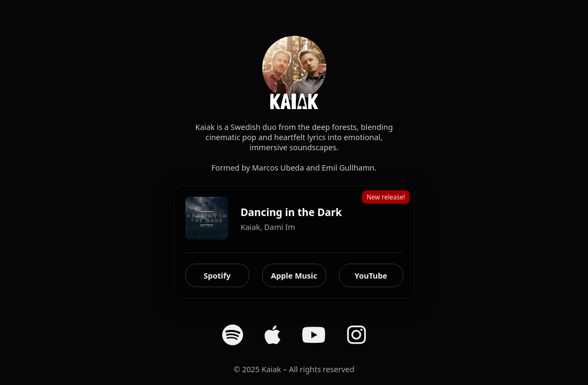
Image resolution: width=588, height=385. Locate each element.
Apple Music (294, 276)
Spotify (217, 276)
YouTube (371, 276)
